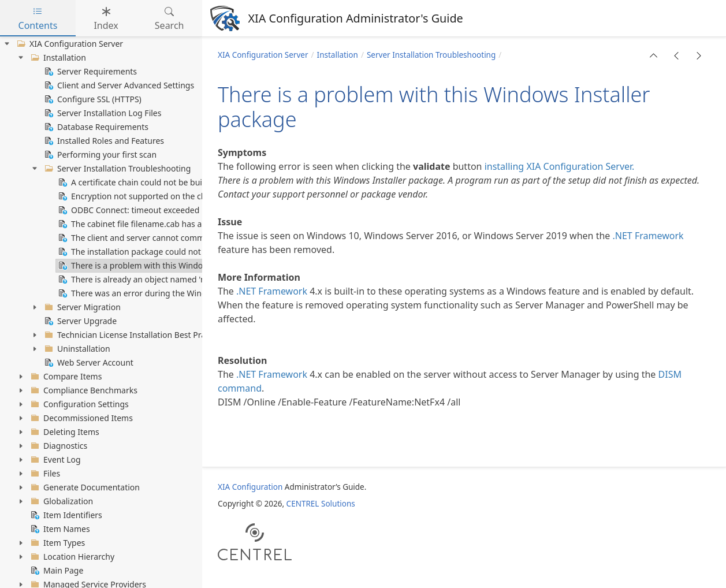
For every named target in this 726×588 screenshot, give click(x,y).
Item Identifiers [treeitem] (65, 515)
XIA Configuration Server (263, 55)
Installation (338, 55)
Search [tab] (170, 18)
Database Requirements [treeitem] (95, 127)
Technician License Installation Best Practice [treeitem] (133, 335)
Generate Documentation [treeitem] (84, 487)
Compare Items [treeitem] (65, 377)
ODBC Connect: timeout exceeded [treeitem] (128, 210)
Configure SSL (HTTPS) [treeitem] (92, 99)
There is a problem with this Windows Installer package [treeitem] (168, 266)
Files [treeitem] (44, 474)
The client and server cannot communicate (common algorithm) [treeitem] (185, 238)
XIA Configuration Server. (580, 166)
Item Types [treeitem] (57, 543)
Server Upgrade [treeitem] (79, 321)
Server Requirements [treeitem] (90, 72)
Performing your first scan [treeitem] (99, 155)
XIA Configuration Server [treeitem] (69, 44)
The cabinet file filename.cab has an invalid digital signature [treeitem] (177, 224)
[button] (654, 55)
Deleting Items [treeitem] (64, 432)
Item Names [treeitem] (59, 529)
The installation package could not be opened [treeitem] (150, 252)
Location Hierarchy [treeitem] (71, 557)
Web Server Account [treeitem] (88, 363)
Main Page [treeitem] (56, 571)
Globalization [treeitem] (61, 501)
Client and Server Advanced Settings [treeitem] (118, 85)
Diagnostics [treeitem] (58, 446)
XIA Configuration (250, 487)
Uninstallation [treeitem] (76, 349)
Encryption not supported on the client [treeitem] (137, 196)
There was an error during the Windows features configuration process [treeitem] (198, 293)
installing (505, 166)
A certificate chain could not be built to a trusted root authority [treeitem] (182, 183)
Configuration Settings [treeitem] (79, 404)
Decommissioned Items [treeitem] (81, 418)
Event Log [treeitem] (55, 460)
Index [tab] (106, 18)
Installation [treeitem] (57, 58)
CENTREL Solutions (321, 504)
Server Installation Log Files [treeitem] (102, 113)
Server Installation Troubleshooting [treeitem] (116, 169)
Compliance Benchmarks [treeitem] (83, 390)
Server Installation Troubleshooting (431, 55)
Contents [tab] (38, 18)
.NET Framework (648, 236)
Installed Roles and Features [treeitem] (103, 141)
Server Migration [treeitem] (81, 307)
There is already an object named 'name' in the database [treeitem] (170, 280)
